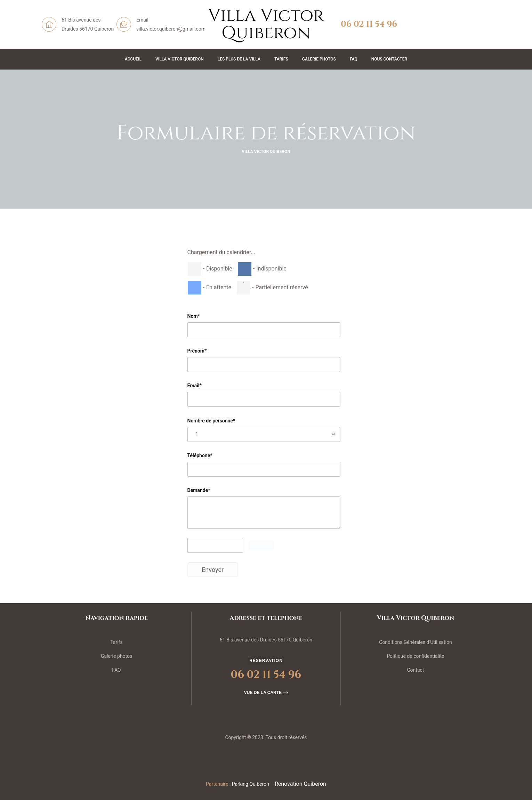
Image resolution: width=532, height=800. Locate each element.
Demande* (199, 490)
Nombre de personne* (211, 421)
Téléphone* (200, 455)
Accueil (133, 59)
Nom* (194, 316)
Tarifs (281, 59)
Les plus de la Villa (239, 59)
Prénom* (197, 351)
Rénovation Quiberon (300, 784)
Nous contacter (389, 59)
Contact (415, 670)
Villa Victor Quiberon (180, 59)
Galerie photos (116, 656)
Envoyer (213, 570)
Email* (195, 386)
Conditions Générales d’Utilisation (415, 642)
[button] (266, 693)
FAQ (354, 59)
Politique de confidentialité (415, 656)
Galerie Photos (319, 59)
